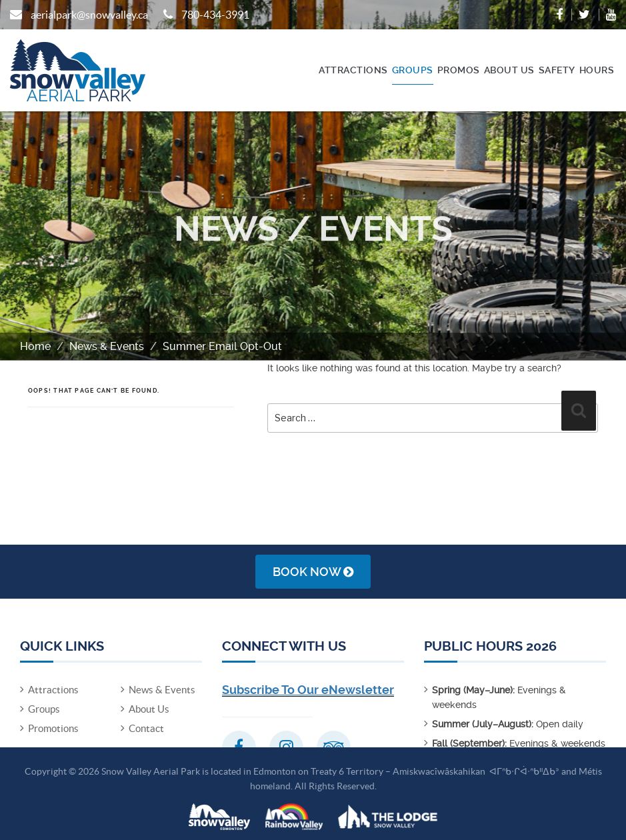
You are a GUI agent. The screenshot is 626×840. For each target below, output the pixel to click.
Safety (557, 70)
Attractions (353, 70)
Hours (597, 70)
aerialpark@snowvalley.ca (89, 15)
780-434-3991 (215, 15)
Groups (413, 70)
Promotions (53, 728)
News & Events (107, 346)
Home (35, 346)
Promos (459, 70)
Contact (146, 728)
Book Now (313, 572)
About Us (509, 70)
